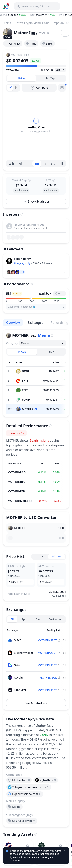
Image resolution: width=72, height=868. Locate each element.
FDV (51, 352)
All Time (57, 557)
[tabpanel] (36, 126)
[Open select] (60, 70)
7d (20, 163)
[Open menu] (65, 33)
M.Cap (22, 352)
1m (28, 163)
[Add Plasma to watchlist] (60, 846)
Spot (25, 619)
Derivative (55, 619)
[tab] (22, 78)
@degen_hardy (22, 263)
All (61, 163)
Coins (7, 23)
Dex (38, 619)
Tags (31, 44)
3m (37, 163)
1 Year (40, 557)
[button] (36, 15)
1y (45, 163)
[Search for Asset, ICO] (37, 6)
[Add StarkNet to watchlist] (28, 846)
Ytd (53, 163)
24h (12, 163)
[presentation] (19, 780)
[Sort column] (22, 630)
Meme (44, 335)
